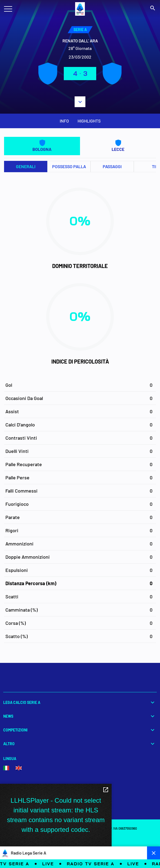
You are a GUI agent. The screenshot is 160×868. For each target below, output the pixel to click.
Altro (80, 744)
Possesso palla (69, 166)
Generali (26, 166)
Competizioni (80, 730)
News (80, 716)
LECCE (118, 146)
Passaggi (112, 166)
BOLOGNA (42, 146)
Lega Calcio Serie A (80, 702)
